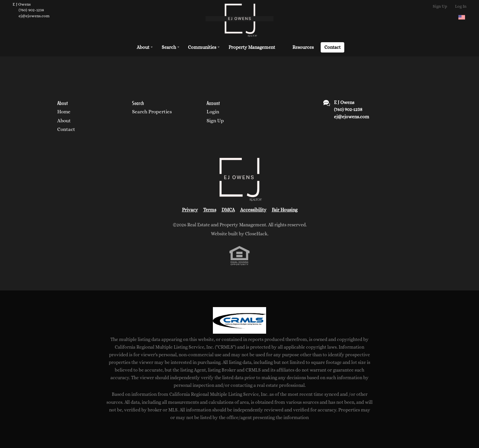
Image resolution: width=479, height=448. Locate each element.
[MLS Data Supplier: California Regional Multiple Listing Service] (239, 320)
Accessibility (253, 210)
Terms (210, 210)
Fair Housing (285, 210)
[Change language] (462, 17)
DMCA (228, 210)
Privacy (190, 210)
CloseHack (256, 234)
